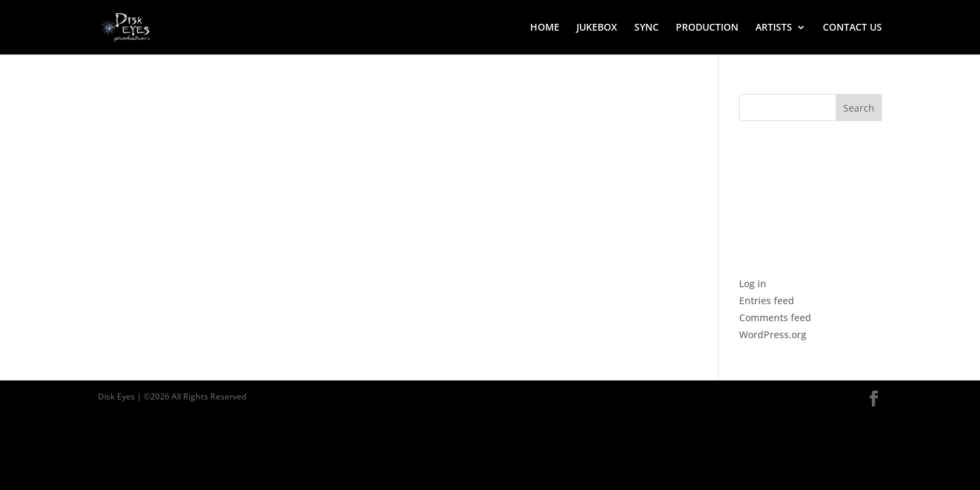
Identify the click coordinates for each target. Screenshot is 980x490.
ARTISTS (774, 28)
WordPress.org (773, 334)
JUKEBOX (597, 28)
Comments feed (775, 317)
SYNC (647, 28)
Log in (753, 283)
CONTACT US (852, 28)
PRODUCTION (707, 28)
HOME (545, 28)
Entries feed (767, 300)
